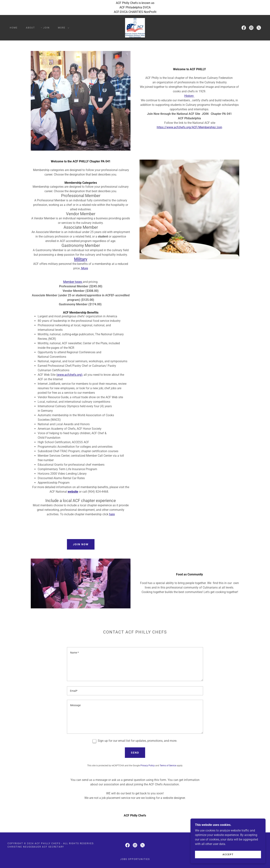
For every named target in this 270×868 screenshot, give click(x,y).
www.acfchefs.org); (70, 375)
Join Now (81, 544)
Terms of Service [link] (168, 766)
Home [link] (14, 28)
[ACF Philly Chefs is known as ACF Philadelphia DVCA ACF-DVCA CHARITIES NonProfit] (135, 7)
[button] (63, 28)
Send (135, 753)
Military (81, 259)
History (189, 96)
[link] (135, 27)
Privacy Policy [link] (148, 766)
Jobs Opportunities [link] (135, 859)
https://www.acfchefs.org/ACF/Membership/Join (189, 127)
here (112, 514)
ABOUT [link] (30, 28)
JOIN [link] (46, 28)
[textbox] (135, 664)
